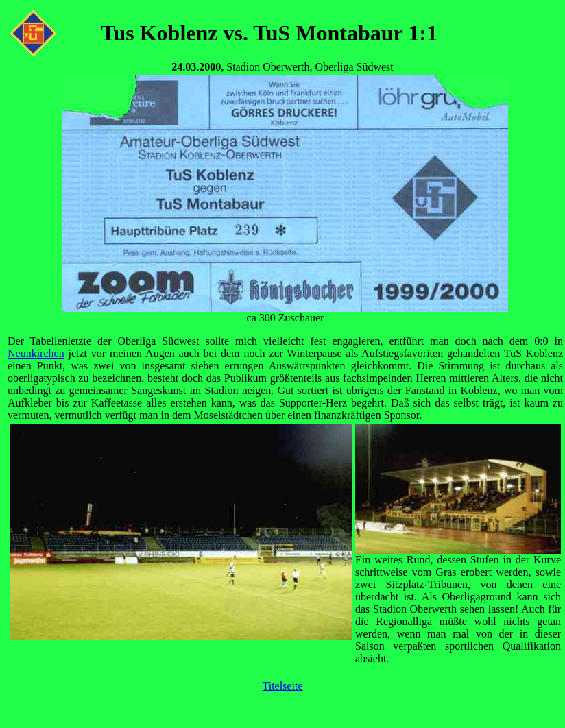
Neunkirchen (36, 353)
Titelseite (283, 686)
